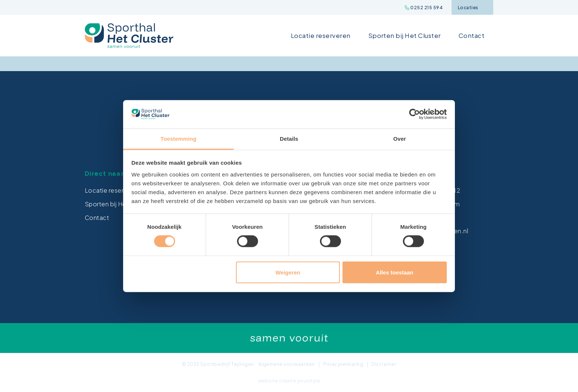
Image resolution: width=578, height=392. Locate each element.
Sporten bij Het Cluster (405, 35)
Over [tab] (400, 139)
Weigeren (288, 272)
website (268, 381)
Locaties (472, 8)
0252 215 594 (424, 8)
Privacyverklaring (343, 364)
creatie (287, 381)
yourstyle (309, 381)
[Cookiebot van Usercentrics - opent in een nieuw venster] (415, 114)
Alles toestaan (395, 272)
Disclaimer (384, 364)
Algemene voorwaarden (287, 364)
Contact (471, 35)
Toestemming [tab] (178, 139)
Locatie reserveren (321, 35)
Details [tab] (289, 139)
